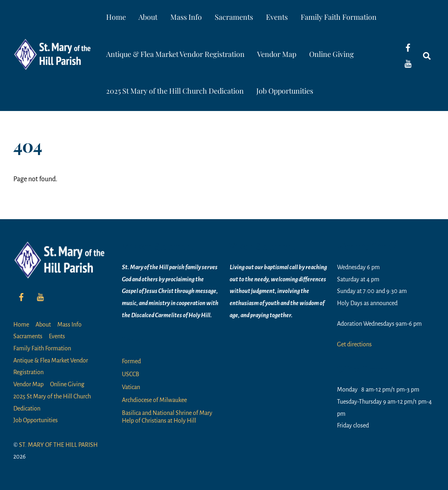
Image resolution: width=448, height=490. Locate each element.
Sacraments (234, 17)
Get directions (354, 344)
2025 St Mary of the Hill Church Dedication (175, 91)
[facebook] (408, 47)
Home (116, 17)
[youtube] (408, 63)
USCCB (131, 374)
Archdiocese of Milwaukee (154, 400)
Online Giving (332, 54)
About (148, 17)
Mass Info (186, 17)
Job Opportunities (285, 91)
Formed (131, 361)
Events (277, 17)
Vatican (131, 387)
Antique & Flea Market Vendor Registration (175, 54)
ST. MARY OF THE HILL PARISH (58, 445)
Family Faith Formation (339, 17)
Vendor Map (277, 54)
